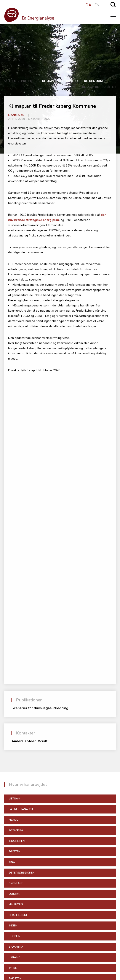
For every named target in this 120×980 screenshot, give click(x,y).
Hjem (13, 81)
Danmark (16, 115)
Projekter (29, 81)
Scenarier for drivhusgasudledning (40, 708)
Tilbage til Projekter (96, 87)
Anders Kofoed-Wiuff (29, 741)
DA (88, 5)
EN (97, 5)
